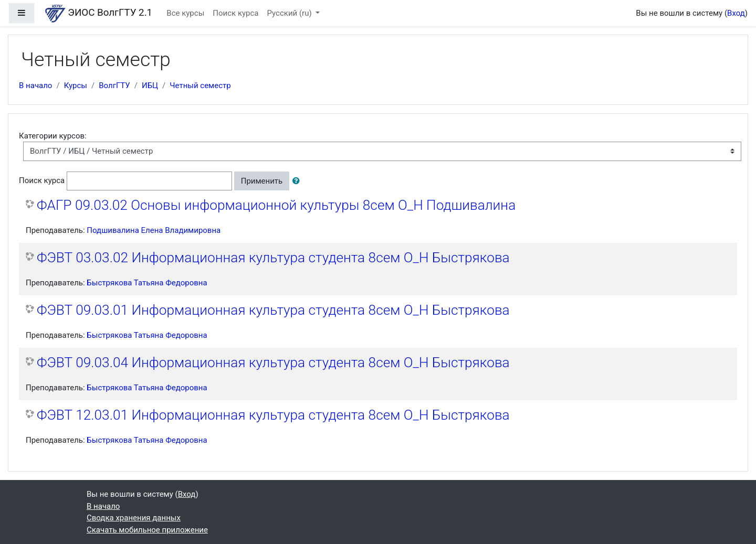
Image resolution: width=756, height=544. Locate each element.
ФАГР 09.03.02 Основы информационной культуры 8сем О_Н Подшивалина (276, 205)
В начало (35, 86)
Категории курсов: (53, 136)
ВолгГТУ (114, 86)
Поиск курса (235, 13)
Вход (736, 13)
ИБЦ (150, 86)
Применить (262, 181)
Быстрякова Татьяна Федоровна (147, 283)
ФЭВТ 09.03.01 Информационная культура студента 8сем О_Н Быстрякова (273, 310)
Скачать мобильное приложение (147, 530)
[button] (298, 181)
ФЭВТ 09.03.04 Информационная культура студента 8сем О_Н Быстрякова (273, 362)
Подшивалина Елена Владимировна (154, 230)
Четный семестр (200, 86)
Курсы (76, 86)
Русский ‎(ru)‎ (291, 13)
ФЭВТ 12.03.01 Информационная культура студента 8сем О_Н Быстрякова (273, 415)
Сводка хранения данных (134, 518)
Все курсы (185, 13)
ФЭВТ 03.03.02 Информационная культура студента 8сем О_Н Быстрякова (273, 258)
